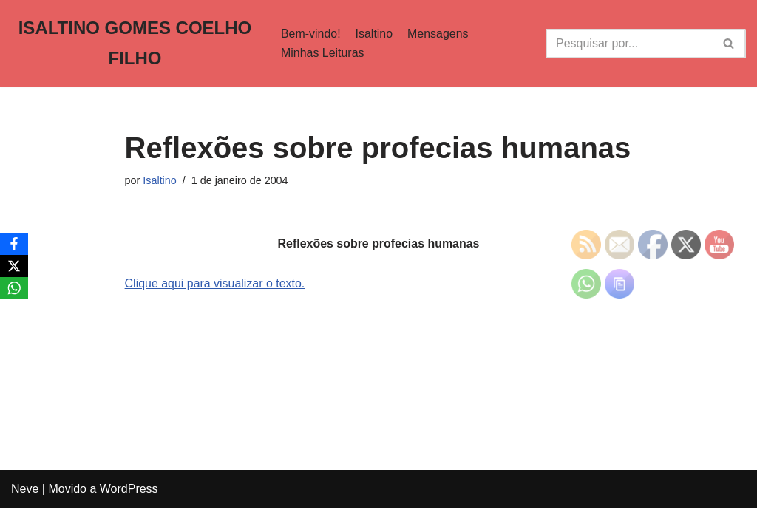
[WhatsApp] (14, 288)
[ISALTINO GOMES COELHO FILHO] (135, 44)
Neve (25, 513)
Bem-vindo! (310, 34)
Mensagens (438, 34)
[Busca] (629, 44)
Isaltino (374, 34)
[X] (14, 266)
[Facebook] (14, 244)
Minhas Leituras (322, 53)
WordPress (129, 513)
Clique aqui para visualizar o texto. (215, 283)
